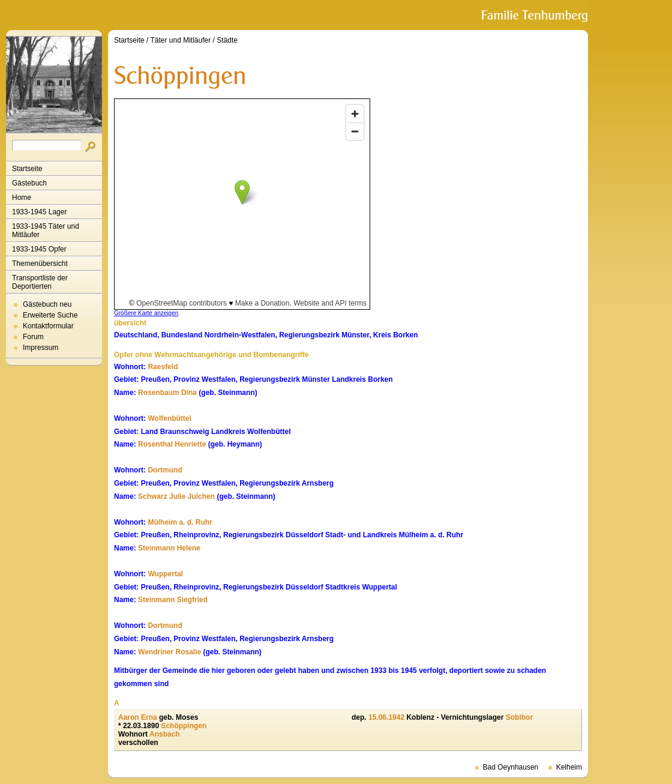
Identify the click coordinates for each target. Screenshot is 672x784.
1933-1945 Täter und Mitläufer (46, 231)
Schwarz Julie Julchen (176, 496)
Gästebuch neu (47, 304)
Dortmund (165, 470)
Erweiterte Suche (50, 315)
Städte (227, 40)
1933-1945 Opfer (39, 249)
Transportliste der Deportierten (40, 282)
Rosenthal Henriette (172, 444)
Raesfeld (163, 367)
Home (22, 198)
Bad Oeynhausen (511, 767)
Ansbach (165, 734)
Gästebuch (29, 183)
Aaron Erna (138, 717)
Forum (33, 337)
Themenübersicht (40, 264)
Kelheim (569, 767)
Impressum (40, 348)
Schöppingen (184, 726)
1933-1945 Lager (39, 212)
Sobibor (519, 717)
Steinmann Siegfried (173, 600)
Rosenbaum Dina (167, 393)
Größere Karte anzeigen (146, 313)
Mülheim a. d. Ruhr (180, 522)
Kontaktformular (48, 326)
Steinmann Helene (169, 548)
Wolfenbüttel (169, 418)
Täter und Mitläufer (181, 40)
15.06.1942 (386, 717)
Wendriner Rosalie (169, 652)
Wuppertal (165, 574)
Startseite (27, 169)
